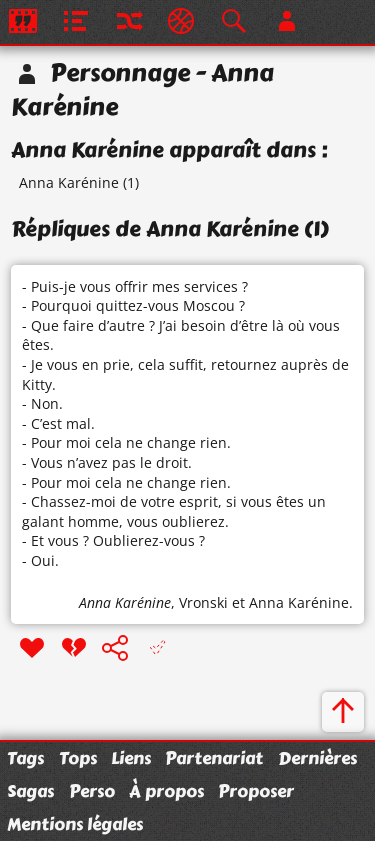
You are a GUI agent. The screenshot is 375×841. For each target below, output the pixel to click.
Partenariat (214, 758)
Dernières (317, 758)
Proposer (256, 791)
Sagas (30, 791)
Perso (92, 791)
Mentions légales (75, 824)
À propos (166, 791)
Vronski (203, 602)
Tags (25, 758)
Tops (78, 758)
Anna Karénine (69, 182)
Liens (131, 758)
